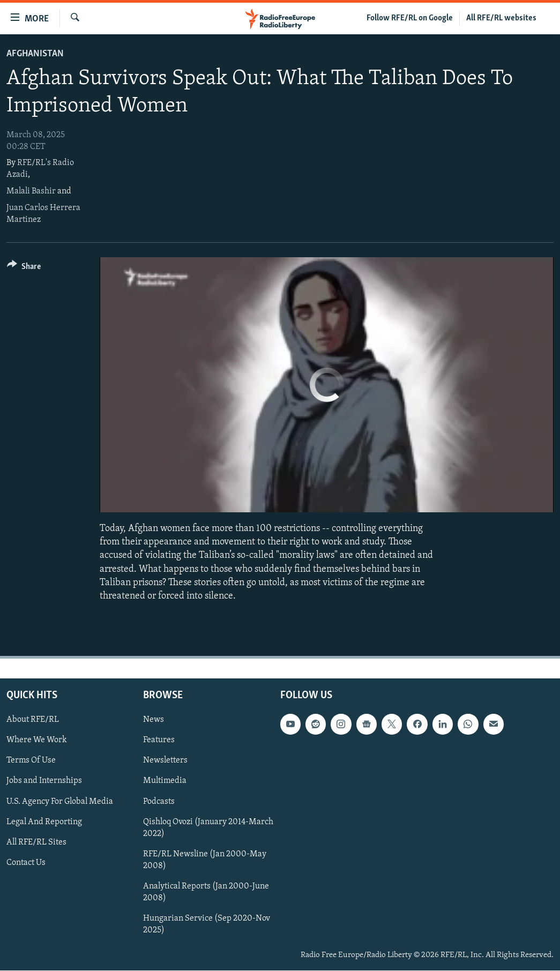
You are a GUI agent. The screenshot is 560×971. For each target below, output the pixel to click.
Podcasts (159, 802)
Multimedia (165, 781)
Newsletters (165, 761)
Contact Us (26, 863)
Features (159, 740)
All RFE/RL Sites (36, 842)
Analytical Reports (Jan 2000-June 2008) (206, 892)
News (154, 720)
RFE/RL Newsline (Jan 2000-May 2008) (205, 860)
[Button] (24, 268)
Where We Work (37, 740)
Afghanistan (35, 54)
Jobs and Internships (44, 781)
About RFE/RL (33, 720)
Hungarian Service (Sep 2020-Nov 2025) (207, 924)
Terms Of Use (31, 761)
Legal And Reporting (44, 822)
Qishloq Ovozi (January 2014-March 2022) (208, 828)
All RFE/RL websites (501, 18)
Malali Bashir (31, 191)
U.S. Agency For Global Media (60, 802)
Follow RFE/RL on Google (410, 18)
